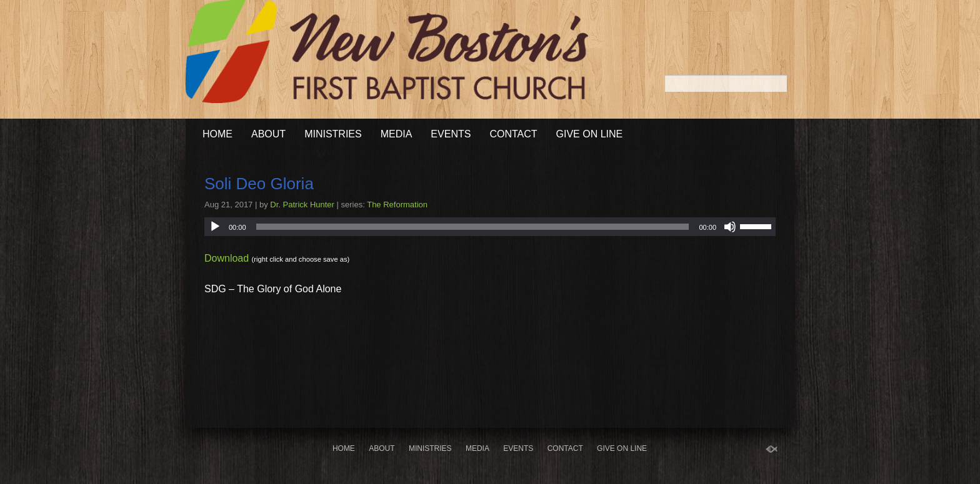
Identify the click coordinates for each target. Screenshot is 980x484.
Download (227, 258)
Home (217, 134)
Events (451, 134)
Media (397, 134)
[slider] (473, 227)
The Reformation (397, 205)
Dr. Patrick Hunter (302, 205)
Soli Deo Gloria (259, 184)
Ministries (333, 134)
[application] (490, 227)
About (268, 134)
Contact (513, 134)
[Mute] (730, 227)
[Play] (215, 227)
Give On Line (590, 134)
